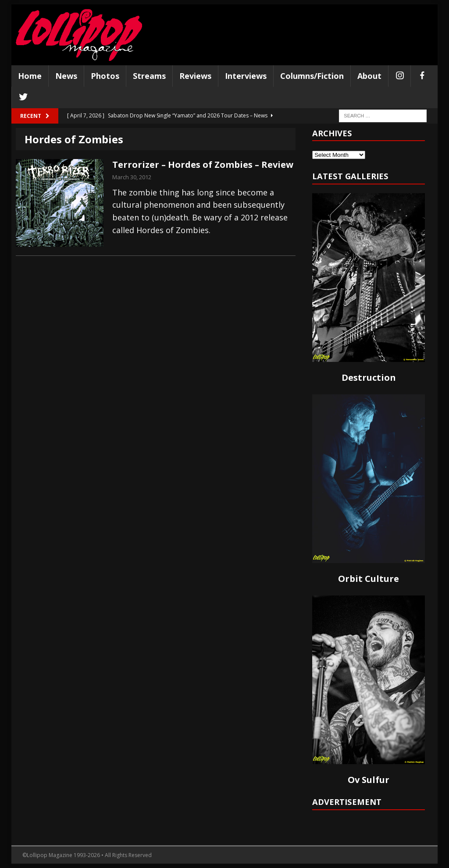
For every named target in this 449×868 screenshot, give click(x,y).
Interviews (246, 76)
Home (30, 76)
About (369, 76)
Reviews (195, 76)
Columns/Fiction (312, 76)
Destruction (369, 377)
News (66, 76)
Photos (105, 76)
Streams (149, 76)
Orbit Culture (369, 579)
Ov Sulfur (369, 780)
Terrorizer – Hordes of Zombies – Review (203, 165)
